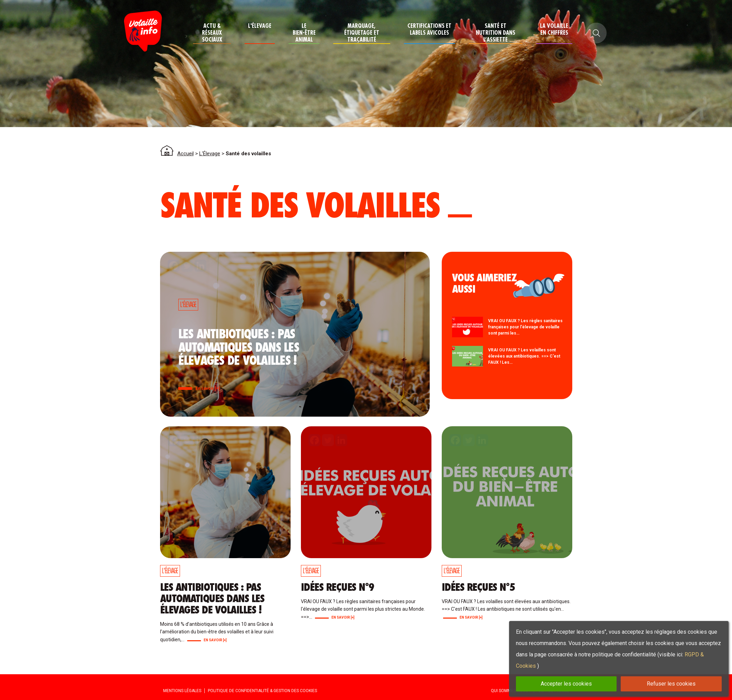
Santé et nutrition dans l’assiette (495, 33)
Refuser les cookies (671, 684)
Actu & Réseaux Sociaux (212, 33)
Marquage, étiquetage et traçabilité (362, 33)
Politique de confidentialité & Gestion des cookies (262, 691)
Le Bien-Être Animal (304, 33)
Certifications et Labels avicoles (429, 29)
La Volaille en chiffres (554, 29)
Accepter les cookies (566, 684)
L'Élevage (260, 26)
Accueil (185, 154)
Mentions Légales (182, 691)
